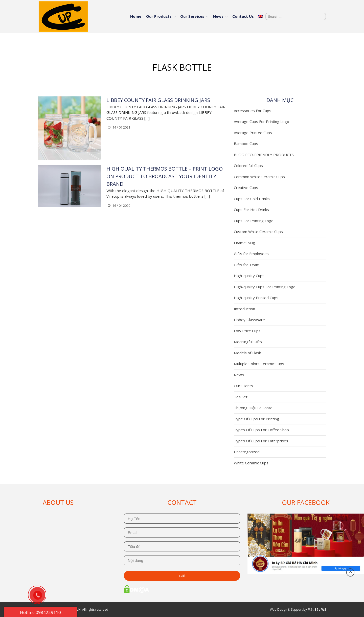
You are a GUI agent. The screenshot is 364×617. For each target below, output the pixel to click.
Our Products (159, 16)
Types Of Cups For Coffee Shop (261, 430)
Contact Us (243, 16)
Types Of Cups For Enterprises (261, 441)
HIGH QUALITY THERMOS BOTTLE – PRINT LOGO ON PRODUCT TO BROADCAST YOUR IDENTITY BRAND (165, 176)
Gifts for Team (247, 265)
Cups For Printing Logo (254, 221)
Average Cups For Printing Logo (261, 121)
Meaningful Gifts (248, 342)
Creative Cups (246, 188)
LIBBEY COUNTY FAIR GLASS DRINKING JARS (158, 100)
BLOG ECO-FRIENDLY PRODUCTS (264, 155)
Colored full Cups (248, 166)
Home (136, 16)
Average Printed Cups (253, 133)
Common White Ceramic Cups (259, 177)
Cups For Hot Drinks (251, 210)
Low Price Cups (247, 331)
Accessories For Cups (253, 111)
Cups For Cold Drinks (252, 199)
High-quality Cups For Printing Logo (265, 287)
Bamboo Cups (246, 143)
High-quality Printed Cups (256, 298)
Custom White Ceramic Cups (258, 232)
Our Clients (243, 386)
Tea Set (241, 397)
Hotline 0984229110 (40, 612)
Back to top (350, 572)
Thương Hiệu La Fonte (253, 408)
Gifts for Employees (251, 254)
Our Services (192, 16)
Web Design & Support (286, 610)
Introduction (244, 309)
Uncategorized (247, 452)
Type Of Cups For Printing (256, 419)
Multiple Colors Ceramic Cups (259, 364)
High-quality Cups (249, 276)
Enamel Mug (244, 243)
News (218, 16)
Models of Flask (247, 353)
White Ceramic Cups (251, 463)
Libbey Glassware (249, 320)
